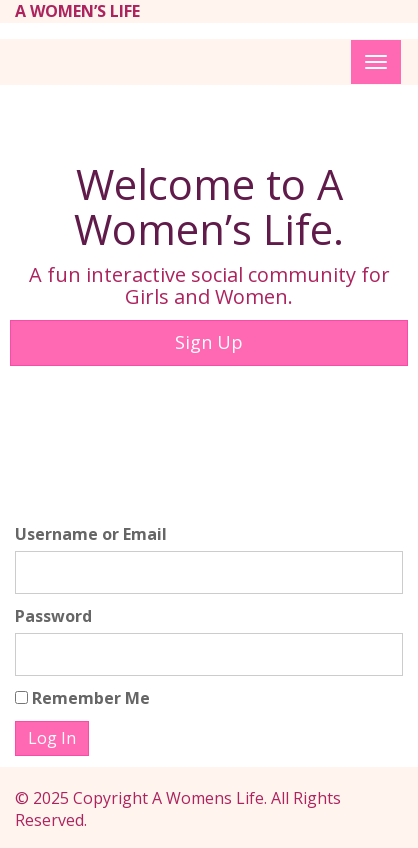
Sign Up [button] (209, 342)
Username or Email (91, 534)
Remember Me (82, 698)
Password (53, 616)
